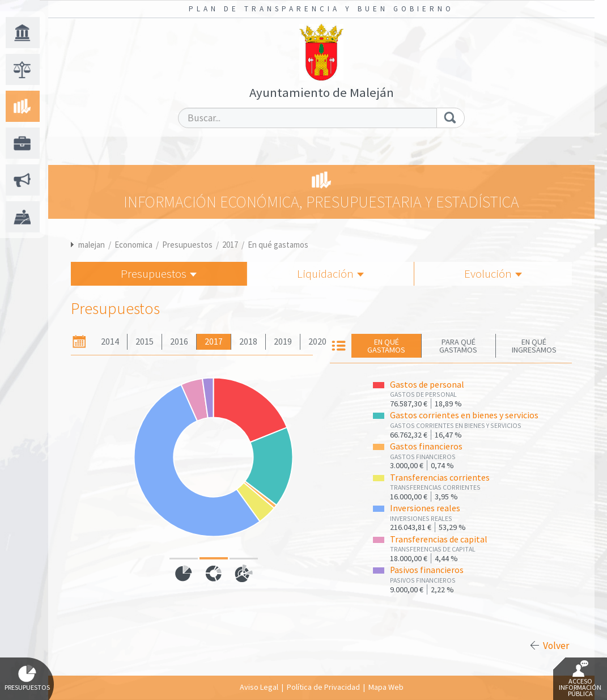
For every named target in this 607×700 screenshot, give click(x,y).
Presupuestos (187, 245)
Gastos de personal (427, 385)
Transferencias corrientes (440, 478)
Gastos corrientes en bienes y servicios (464, 415)
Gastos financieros (426, 446)
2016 (179, 341)
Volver (556, 646)
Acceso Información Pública (580, 679)
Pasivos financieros (427, 570)
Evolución (493, 273)
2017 (230, 245)
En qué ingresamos (534, 346)
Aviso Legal (259, 687)
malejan (92, 245)
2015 (145, 341)
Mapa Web (386, 687)
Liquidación (330, 273)
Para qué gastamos (458, 346)
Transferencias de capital (439, 539)
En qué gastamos (278, 245)
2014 (110, 341)
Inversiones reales (425, 508)
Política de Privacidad (323, 687)
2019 (283, 341)
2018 (248, 341)
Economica (133, 245)
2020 (317, 341)
